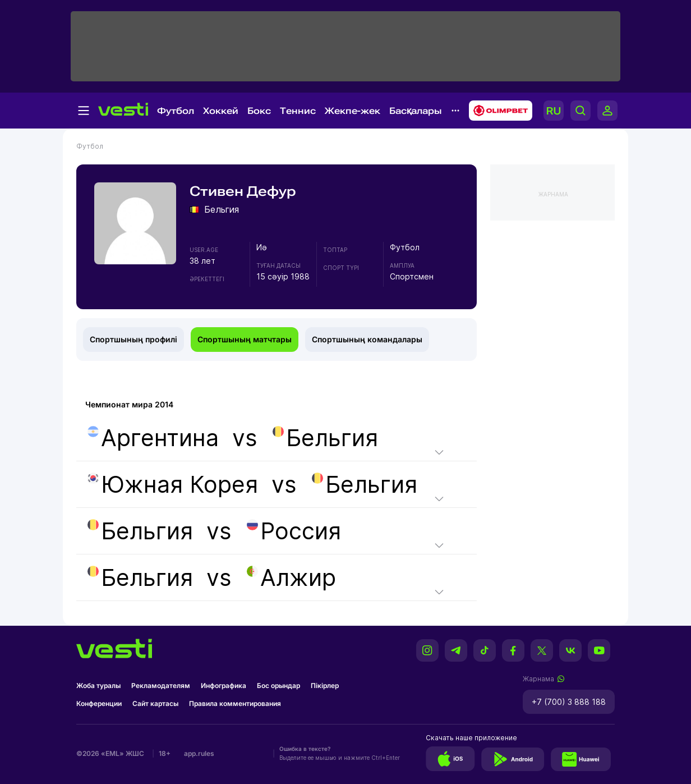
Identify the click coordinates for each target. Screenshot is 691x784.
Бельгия (325, 438)
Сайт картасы (155, 703)
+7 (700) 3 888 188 (569, 702)
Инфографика (224, 686)
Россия (294, 531)
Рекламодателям (161, 686)
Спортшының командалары (367, 339)
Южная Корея (173, 484)
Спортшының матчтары (245, 339)
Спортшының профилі (133, 339)
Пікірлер (325, 686)
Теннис (298, 111)
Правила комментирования (235, 703)
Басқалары (416, 111)
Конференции (99, 703)
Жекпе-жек (353, 111)
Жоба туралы (98, 686)
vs (232, 438)
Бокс (259, 111)
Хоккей (221, 111)
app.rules (199, 753)
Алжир (291, 577)
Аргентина (153, 438)
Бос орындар (278, 686)
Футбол (176, 111)
